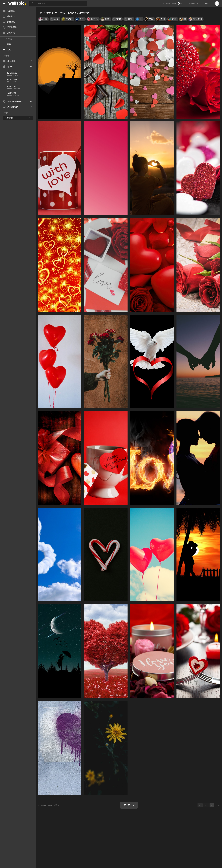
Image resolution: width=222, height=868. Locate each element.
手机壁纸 (9, 16)
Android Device (12, 101)
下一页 (129, 805)
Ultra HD (9, 61)
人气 (9, 49)
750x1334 (11, 93)
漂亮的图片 (10, 27)
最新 (9, 44)
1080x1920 (12, 86)
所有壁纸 (9, 11)
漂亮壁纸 (9, 33)
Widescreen (11, 107)
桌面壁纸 (9, 22)
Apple (8, 66)
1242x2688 (21, 73)
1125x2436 (12, 79)
